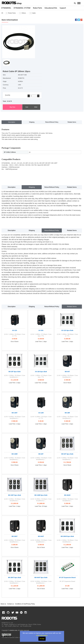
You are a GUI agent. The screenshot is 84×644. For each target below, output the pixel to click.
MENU (79, 3)
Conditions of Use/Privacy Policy (25, 604)
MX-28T (41, 454)
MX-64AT (41, 536)
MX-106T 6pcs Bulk (15, 495)
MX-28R (67, 413)
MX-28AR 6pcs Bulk (67, 536)
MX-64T (67, 372)
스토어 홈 (2, 13)
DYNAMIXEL (6, 8)
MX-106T (15, 413)
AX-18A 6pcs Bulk (41, 372)
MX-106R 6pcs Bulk (41, 495)
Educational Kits (51, 8)
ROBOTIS (12, 3)
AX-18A (41, 330)
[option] (6, 8)
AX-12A (15, 330)
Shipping (32, 122)
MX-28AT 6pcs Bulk (15, 578)
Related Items (72, 122)
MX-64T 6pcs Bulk (67, 454)
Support (63, 8)
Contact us (10, 604)
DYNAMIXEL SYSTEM (22, 8)
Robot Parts (38, 8)
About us (3, 604)
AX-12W (41, 413)
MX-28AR (67, 495)
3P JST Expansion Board (67, 578)
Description (12, 122)
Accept (42, 639)
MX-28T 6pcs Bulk (15, 372)
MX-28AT (15, 536)
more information (42, 635)
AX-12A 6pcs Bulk (67, 330)
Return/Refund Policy (52, 122)
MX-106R (15, 454)
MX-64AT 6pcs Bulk (41, 578)
